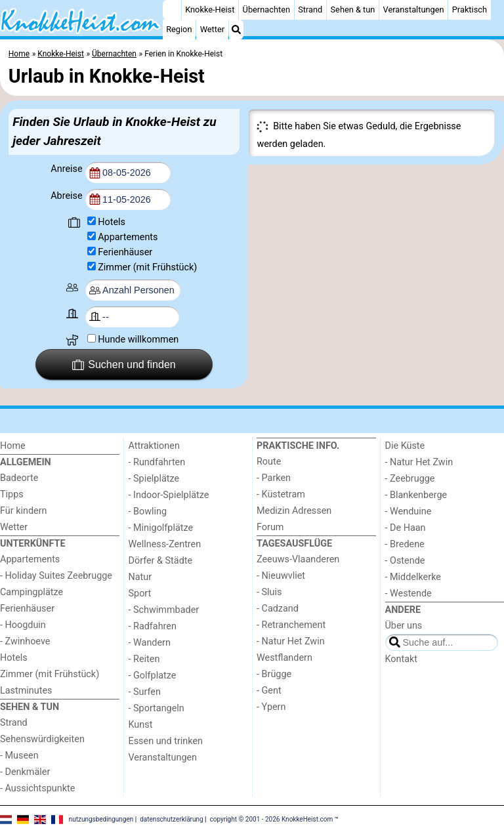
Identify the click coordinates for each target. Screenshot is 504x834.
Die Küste (405, 446)
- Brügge (274, 674)
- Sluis (269, 592)
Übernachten (266, 10)
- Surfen (145, 692)
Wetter (212, 29)
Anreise (68, 169)
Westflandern (284, 658)
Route (269, 462)
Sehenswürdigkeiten (42, 739)
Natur (140, 577)
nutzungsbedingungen (101, 819)
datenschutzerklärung (171, 819)
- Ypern (271, 707)
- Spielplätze (154, 479)
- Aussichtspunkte (37, 788)
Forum (270, 527)
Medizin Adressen (294, 511)
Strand (310, 10)
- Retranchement (291, 625)
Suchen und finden (124, 365)
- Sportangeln (157, 708)
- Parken (274, 478)
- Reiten (144, 659)
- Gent (269, 691)
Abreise (68, 196)
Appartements (128, 237)
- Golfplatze (153, 676)
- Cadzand (278, 609)
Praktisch (470, 10)
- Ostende (405, 561)
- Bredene (405, 544)
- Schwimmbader (164, 610)
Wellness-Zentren (165, 544)
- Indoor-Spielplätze (169, 495)
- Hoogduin (23, 625)
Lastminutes (26, 691)
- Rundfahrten (157, 462)
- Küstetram (281, 494)
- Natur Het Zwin (291, 641)
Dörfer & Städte (161, 561)
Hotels (112, 222)
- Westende (409, 594)
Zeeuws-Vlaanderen (298, 559)
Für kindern (24, 511)
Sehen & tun (353, 10)
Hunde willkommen (138, 340)
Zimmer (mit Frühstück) (147, 267)
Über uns (404, 626)
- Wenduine (409, 511)
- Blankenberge (416, 495)
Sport (140, 594)
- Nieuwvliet (281, 576)
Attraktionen (154, 446)
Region (179, 29)
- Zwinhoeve (25, 641)
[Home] (172, 10)
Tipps (12, 494)
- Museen (19, 756)
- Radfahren (153, 626)
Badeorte (19, 478)
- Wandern (150, 643)
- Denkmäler (25, 772)
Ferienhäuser (125, 252)
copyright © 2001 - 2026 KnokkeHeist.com (272, 819)
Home (13, 446)
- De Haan (406, 528)
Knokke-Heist (210, 10)
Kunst (141, 725)
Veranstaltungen (414, 10)
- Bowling (148, 511)
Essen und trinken (166, 741)
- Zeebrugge (410, 479)
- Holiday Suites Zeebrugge (56, 576)
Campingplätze (31, 592)
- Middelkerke (413, 577)
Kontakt (402, 659)
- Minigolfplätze (161, 528)
